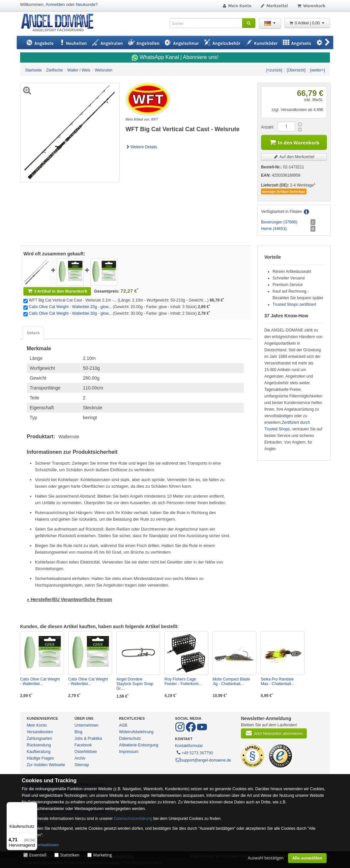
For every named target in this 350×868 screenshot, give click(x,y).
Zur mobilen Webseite (46, 765)
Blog (78, 732)
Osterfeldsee (86, 752)
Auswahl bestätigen (266, 858)
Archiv (80, 758)
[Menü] (33, 806)
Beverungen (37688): (280, 222)
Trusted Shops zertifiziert (294, 304)
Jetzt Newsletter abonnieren (274, 733)
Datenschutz (130, 738)
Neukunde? (87, 4)
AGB (123, 725)
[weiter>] (317, 70)
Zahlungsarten (39, 738)
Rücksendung (39, 745)
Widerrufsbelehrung (136, 732)
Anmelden (55, 4)
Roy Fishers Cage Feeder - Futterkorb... (183, 681)
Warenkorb (311, 6)
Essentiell (38, 855)
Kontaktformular (189, 746)
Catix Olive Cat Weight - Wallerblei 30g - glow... (70, 313)
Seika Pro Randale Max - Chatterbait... (277, 681)
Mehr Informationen (40, 845)
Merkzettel (274, 6)
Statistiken (70, 855)
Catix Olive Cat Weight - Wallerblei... (40, 681)
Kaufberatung (39, 752)
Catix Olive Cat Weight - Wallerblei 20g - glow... (70, 307)
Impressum (129, 752)
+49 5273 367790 (194, 752)
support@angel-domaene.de (203, 760)
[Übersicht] (296, 70)
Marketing (103, 855)
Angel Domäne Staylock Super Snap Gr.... (135, 684)
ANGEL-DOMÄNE (60, 23)
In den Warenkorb (294, 142)
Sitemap (82, 765)
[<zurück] (274, 70)
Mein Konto (237, 6)
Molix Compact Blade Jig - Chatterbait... (231, 681)
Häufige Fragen (40, 758)
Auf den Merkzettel (294, 157)
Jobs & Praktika (88, 738)
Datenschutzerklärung (133, 819)
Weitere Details (141, 147)
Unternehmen (87, 725)
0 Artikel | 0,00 (307, 23)
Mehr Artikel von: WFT (142, 119)
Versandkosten (40, 732)
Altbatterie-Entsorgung (139, 745)
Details (33, 333)
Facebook (83, 745)
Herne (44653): (274, 229)
